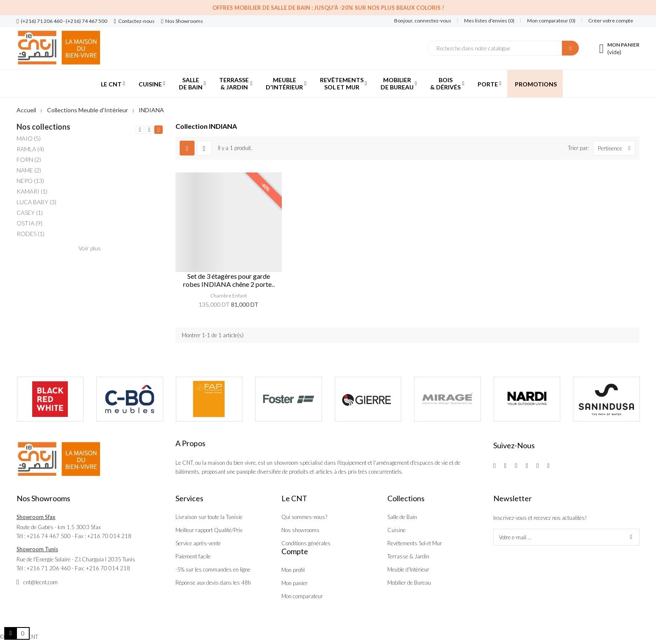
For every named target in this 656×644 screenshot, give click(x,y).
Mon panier (295, 583)
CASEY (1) (30, 212)
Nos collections (43, 127)
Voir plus (90, 248)
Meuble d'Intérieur (408, 569)
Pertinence (616, 148)
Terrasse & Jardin (408, 556)
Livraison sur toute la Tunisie (209, 517)
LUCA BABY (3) (36, 202)
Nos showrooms (300, 530)
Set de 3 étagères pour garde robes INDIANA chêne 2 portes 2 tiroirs (229, 280)
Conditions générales (306, 543)
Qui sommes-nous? (304, 517)
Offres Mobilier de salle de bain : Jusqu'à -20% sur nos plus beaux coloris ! (328, 8)
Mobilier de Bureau (409, 583)
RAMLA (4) (30, 149)
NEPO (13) (30, 181)
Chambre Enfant (229, 296)
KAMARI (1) (32, 191)
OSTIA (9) (29, 223)
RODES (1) (31, 234)
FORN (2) (29, 160)
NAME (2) (29, 170)
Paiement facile (193, 556)
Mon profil (293, 570)
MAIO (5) (29, 138)
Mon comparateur (302, 596)
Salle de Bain (402, 517)
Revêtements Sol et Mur (415, 543)
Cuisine (396, 530)
